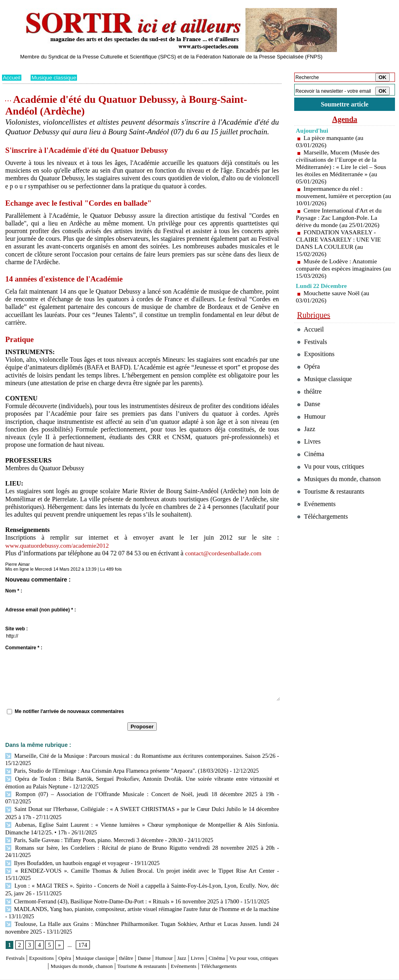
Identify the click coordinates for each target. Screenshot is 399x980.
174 (82, 916)
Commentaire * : (24, 648)
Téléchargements (142, 945)
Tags (105, 974)
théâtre (150, 929)
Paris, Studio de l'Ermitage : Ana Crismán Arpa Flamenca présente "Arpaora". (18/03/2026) (113, 770)
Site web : (17, 629)
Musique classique (55, 77)
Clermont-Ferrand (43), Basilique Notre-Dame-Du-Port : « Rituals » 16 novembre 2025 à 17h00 (118, 873)
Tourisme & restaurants (191, 937)
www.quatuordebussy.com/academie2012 (59, 545)
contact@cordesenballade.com (224, 553)
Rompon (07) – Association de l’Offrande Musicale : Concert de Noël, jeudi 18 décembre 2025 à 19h (124, 792)
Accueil (12, 77)
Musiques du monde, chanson (118, 937)
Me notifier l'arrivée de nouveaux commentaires (69, 711)
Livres (234, 929)
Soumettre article (345, 105)
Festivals (18, 929)
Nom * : (14, 591)
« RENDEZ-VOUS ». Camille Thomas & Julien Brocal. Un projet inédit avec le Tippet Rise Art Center (126, 851)
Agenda (345, 120)
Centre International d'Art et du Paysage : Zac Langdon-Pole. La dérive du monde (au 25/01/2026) (340, 219)
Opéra (76, 929)
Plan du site (13, 974)
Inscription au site (80, 974)
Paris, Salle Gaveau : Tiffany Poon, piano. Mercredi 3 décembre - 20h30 (91, 829)
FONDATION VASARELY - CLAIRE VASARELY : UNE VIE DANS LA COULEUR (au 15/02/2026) (340, 244)
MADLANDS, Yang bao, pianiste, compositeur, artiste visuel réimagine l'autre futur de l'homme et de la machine (140, 881)
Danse (171, 929)
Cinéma (256, 929)
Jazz (215, 929)
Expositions (49, 929)
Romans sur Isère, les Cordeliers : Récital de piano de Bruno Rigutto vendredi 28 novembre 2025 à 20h (126, 837)
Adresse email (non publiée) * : (41, 610)
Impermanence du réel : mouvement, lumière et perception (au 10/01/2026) (340, 197)
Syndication (48, 974)
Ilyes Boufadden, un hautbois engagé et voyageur (65, 844)
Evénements (241, 937)
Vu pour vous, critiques (333, 482)
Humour (194, 929)
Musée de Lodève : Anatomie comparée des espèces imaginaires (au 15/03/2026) (340, 270)
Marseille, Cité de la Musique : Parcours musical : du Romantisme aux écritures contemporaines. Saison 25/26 (140, 756)
